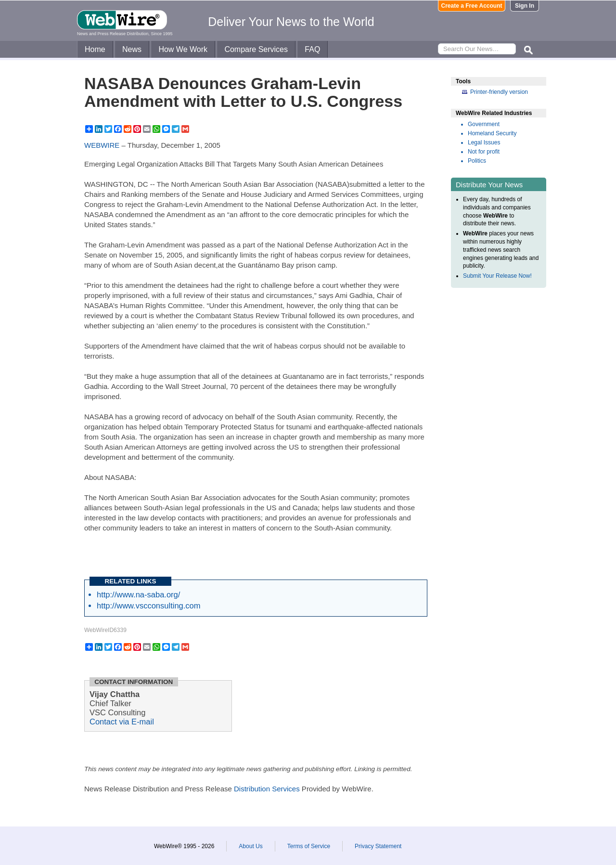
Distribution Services (267, 789)
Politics (477, 161)
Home (95, 49)
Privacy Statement (378, 846)
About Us (250, 846)
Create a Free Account (472, 6)
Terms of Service (309, 846)
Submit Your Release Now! (497, 276)
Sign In (525, 6)
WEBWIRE (102, 145)
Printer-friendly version (499, 92)
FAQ (312, 49)
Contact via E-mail (122, 722)
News (132, 49)
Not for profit (484, 152)
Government (484, 124)
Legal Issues (484, 142)
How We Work (183, 49)
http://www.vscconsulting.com (149, 606)
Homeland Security (492, 133)
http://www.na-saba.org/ (138, 594)
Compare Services (256, 49)
